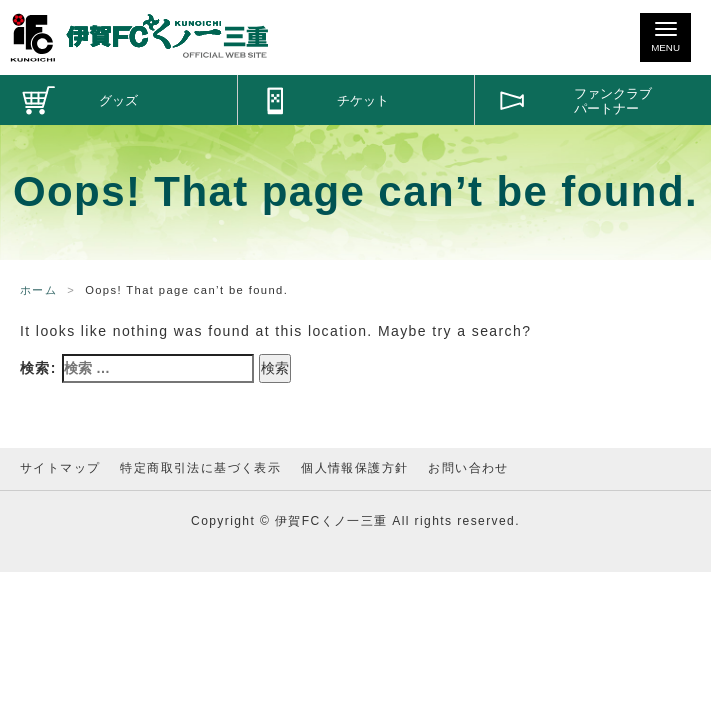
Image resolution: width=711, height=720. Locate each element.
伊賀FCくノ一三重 (140, 37)
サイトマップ (60, 468)
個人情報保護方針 (354, 468)
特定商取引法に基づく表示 (200, 468)
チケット (363, 101)
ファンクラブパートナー (613, 101)
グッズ (118, 101)
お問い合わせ (468, 468)
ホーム (38, 290)
